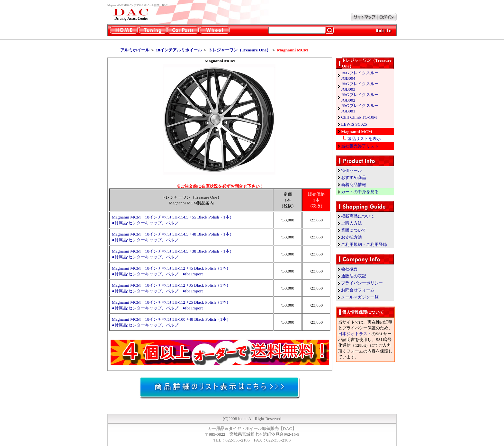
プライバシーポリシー (362, 283)
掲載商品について (358, 216)
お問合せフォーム (358, 290)
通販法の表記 (354, 276)
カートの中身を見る (360, 192)
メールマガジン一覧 (360, 297)
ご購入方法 (351, 223)
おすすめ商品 (354, 178)
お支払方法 (351, 237)
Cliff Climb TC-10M (359, 117)
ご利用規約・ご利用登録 (364, 244)
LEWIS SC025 (354, 124)
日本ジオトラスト (355, 334)
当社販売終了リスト (360, 146)
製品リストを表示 (364, 139)
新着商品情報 (354, 185)
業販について (354, 230)
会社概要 (349, 269)
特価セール (351, 170)
